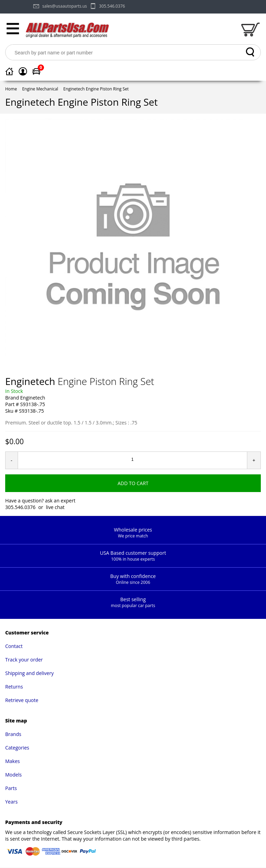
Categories (17, 748)
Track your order (24, 660)
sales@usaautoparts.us (65, 6)
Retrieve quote (22, 700)
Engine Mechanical (40, 89)
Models (14, 775)
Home (11, 89)
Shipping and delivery (29, 673)
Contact (14, 646)
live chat (55, 507)
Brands (13, 734)
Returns (14, 687)
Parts (11, 788)
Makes (12, 761)
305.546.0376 (112, 6)
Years (11, 802)
